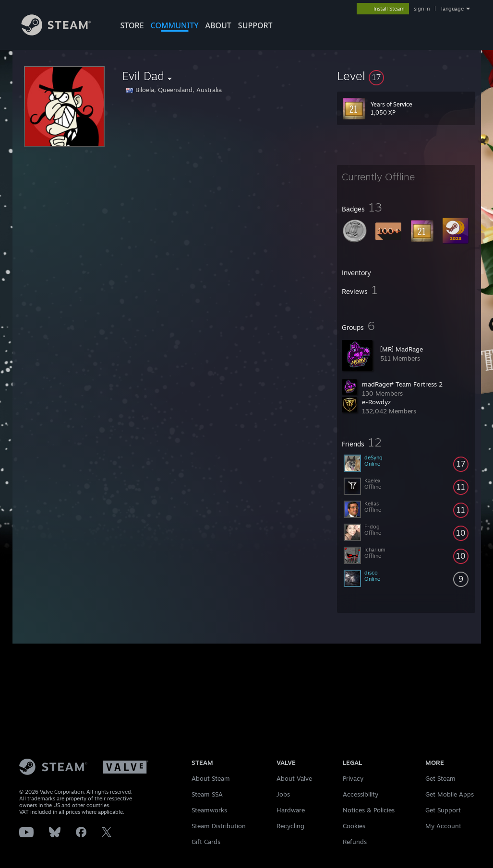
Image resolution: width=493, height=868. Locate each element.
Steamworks (209, 810)
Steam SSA (207, 794)
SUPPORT (255, 25)
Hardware (291, 810)
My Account (443, 826)
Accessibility (361, 794)
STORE (132, 25)
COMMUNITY (175, 25)
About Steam (211, 778)
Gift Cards (206, 842)
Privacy (353, 778)
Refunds (355, 842)
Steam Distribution (219, 826)
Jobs (283, 794)
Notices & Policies (369, 810)
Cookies (354, 826)
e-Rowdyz (376, 402)
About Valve (294, 778)
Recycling (290, 826)
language (452, 9)
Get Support (443, 810)
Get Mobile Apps (450, 794)
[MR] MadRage (402, 349)
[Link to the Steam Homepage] (63, 33)
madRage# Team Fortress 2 (402, 384)
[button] (406, 76)
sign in (422, 9)
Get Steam (440, 778)
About (218, 25)
